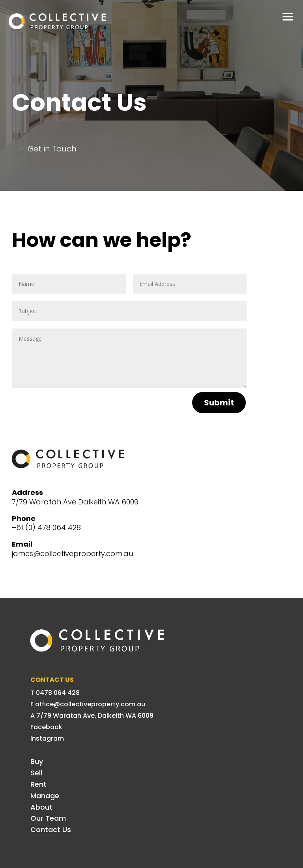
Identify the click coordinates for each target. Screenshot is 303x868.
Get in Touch (52, 149)
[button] (288, 16)
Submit (219, 403)
